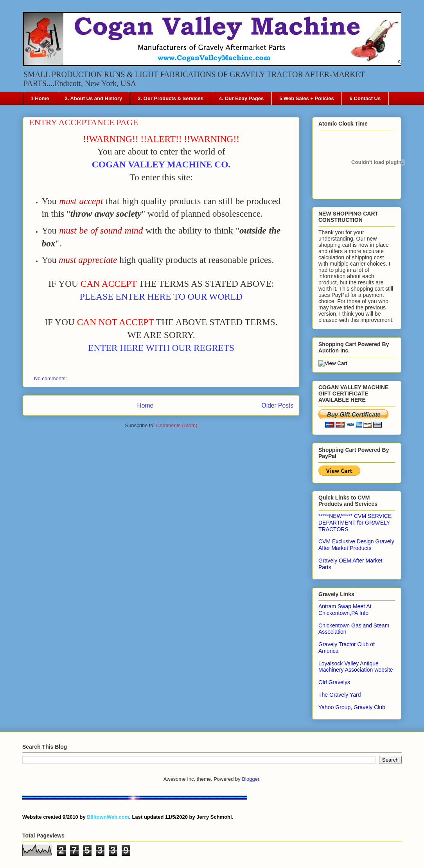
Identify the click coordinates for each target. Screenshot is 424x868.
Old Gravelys (334, 682)
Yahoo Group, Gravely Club (352, 707)
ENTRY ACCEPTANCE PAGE (84, 122)
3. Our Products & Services (171, 98)
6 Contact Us (365, 98)
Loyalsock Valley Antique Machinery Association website (356, 667)
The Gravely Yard (340, 695)
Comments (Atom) (177, 425)
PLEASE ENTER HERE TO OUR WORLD (161, 297)
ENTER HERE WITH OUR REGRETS (161, 348)
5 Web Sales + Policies (307, 98)
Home (145, 405)
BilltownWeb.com (108, 817)
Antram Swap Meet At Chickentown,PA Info (345, 610)
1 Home (40, 98)
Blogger (250, 779)
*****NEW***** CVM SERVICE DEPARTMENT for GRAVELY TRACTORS (355, 523)
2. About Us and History (93, 98)
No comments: (51, 378)
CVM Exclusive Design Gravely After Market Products (356, 545)
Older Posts (278, 405)
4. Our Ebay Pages (241, 98)
